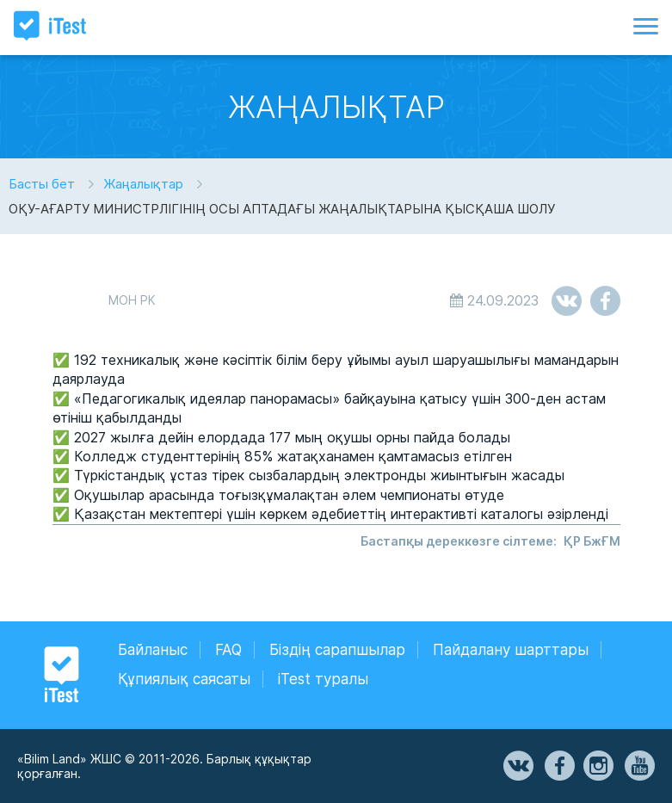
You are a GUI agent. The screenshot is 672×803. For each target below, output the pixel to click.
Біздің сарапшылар (337, 650)
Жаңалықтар (143, 184)
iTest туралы (323, 679)
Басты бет (42, 184)
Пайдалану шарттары (511, 650)
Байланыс (153, 650)
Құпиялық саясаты (184, 679)
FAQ (228, 650)
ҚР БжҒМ (592, 541)
